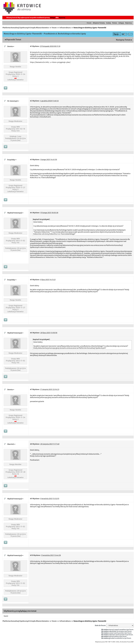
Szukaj (108, 23)
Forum (89, 23)
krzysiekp (11, 160)
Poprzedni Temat (14, 40)
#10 (32, 555)
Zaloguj (53, 18)
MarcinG (11, 444)
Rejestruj (62, 18)
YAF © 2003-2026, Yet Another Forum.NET (121, 642)
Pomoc (115, 23)
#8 (31, 444)
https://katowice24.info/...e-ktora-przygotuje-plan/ (50, 62)
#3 (31, 160)
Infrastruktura (65, 28)
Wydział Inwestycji (15, 213)
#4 (31, 213)
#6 (31, 333)
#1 (31, 46)
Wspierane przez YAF (101, 642)
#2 (31, 101)
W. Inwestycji (12, 101)
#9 (31, 499)
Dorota (10, 46)
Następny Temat (123, 40)
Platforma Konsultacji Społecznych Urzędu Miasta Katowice (26, 28)
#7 (31, 389)
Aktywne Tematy (99, 23)
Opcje (116, 34)
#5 (31, 280)
